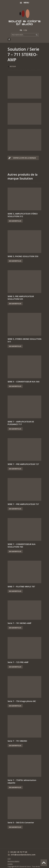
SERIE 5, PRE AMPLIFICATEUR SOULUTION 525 (21, 298)
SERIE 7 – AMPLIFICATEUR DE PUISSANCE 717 (21, 423)
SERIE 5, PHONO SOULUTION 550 (23, 256)
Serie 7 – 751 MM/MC (17, 741)
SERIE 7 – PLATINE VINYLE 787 (21, 586)
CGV (9, 859)
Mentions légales (13, 861)
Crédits (10, 864)
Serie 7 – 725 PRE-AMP (18, 662)
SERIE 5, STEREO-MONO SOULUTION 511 (24, 340)
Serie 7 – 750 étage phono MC (22, 701)
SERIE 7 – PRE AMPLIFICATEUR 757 (23, 504)
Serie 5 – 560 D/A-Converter (21, 822)
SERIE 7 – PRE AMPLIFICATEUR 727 (23, 464)
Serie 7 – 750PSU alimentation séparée (22, 781)
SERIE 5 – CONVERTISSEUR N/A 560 (24, 382)
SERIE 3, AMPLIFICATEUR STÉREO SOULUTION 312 (23, 215)
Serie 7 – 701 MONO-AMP (19, 623)
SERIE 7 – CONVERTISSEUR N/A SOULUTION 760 (21, 545)
